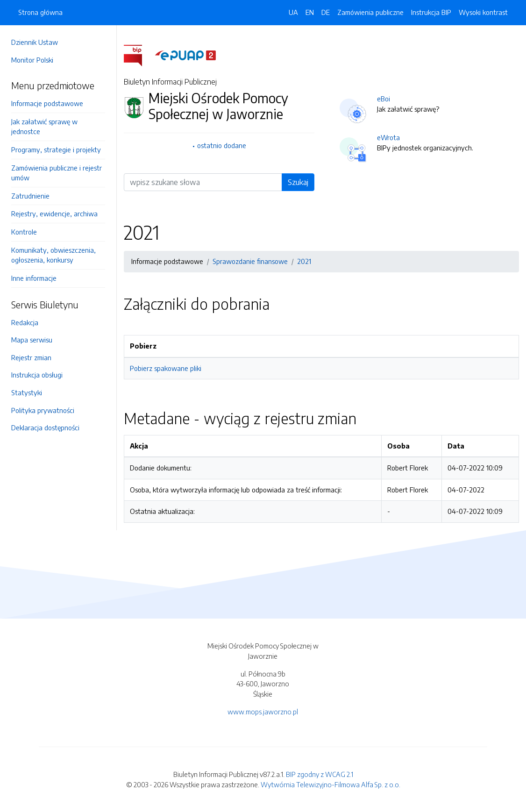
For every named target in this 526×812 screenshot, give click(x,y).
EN (310, 12)
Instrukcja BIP (431, 12)
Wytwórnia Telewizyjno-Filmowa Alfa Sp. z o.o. (331, 784)
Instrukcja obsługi (37, 375)
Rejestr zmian (31, 357)
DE (326, 12)
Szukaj (298, 182)
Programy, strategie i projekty (56, 150)
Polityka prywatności (43, 410)
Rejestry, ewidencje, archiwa (54, 214)
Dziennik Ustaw (35, 42)
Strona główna (40, 12)
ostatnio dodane (222, 145)
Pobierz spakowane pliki (166, 368)
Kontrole (24, 232)
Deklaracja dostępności (45, 427)
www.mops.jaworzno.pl (263, 712)
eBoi (384, 99)
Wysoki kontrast (483, 12)
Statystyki (27, 392)
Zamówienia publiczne (370, 12)
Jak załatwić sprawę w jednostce (44, 127)
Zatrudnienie (30, 196)
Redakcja (25, 322)
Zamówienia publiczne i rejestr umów (57, 173)
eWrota (388, 137)
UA (293, 12)
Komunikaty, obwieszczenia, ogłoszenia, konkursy (53, 255)
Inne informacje (34, 278)
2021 (304, 261)
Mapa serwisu (32, 340)
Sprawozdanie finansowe (250, 261)
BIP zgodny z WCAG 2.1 (320, 774)
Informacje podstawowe (47, 103)
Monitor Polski (32, 60)
